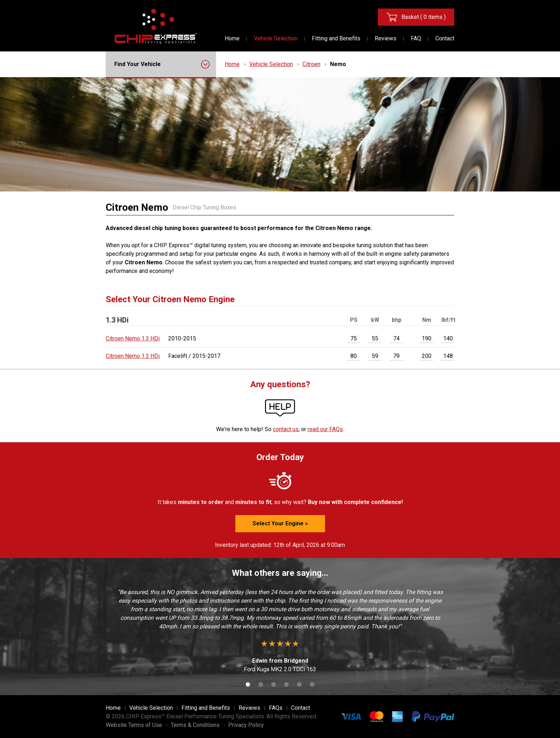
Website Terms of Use (134, 725)
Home (232, 38)
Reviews (386, 38)
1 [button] (248, 684)
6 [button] (312, 684)
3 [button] (274, 684)
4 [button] (286, 684)
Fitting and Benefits (336, 38)
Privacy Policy (246, 725)
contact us (286, 429)
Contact (445, 38)
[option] (280, 631)
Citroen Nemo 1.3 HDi (133, 338)
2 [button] (261, 684)
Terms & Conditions (195, 725)
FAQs (276, 708)
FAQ (416, 38)
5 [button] (299, 684)
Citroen (311, 64)
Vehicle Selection (276, 38)
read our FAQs (325, 429)
